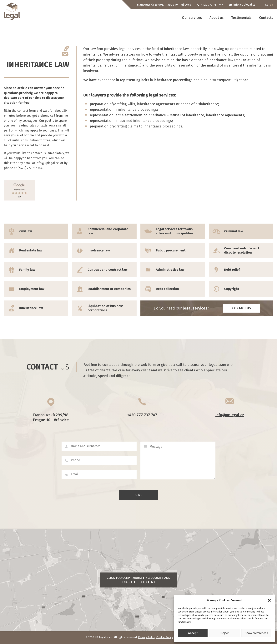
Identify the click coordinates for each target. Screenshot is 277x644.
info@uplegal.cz (47, 163)
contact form (27, 111)
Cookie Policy (165, 637)
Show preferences (256, 633)
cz (266, 5)
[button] (269, 600)
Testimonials (241, 18)
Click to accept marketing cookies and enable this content (138, 580)
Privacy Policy (147, 637)
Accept (193, 633)
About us (217, 18)
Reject (225, 633)
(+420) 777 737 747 (30, 168)
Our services (192, 18)
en (271, 5)
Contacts (266, 18)
